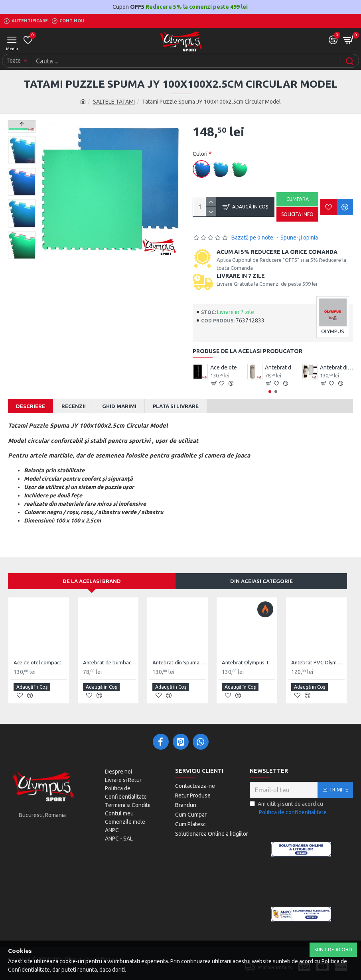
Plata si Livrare (176, 406)
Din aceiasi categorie (261, 581)
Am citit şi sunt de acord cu (289, 809)
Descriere (31, 406)
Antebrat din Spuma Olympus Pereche (336, 367)
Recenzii (74, 406)
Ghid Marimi (119, 406)
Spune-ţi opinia (299, 238)
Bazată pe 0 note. (253, 238)
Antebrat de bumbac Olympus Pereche (281, 367)
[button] (270, 392)
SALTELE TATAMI (114, 102)
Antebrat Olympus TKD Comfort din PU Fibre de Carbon (249, 662)
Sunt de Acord (333, 950)
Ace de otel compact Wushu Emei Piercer (227, 367)
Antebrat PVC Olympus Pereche (318, 662)
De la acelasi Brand (92, 581)
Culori (200, 154)
